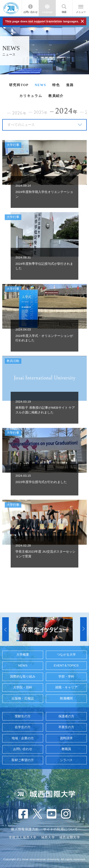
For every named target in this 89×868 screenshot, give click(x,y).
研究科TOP (19, 85)
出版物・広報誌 (23, 698)
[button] (6, 629)
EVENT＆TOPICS (66, 665)
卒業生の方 (66, 727)
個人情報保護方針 (25, 829)
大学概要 (23, 655)
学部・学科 (66, 677)
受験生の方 (23, 716)
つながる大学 (66, 655)
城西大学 (48, 837)
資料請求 (66, 738)
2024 (67, 111)
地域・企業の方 (23, 738)
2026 (19, 113)
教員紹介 (56, 96)
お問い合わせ (31, 12)
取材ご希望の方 (23, 760)
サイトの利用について (61, 829)
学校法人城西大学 (23, 837)
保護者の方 (66, 716)
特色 (56, 85)
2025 (41, 113)
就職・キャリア (66, 687)
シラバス (66, 760)
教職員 (66, 749)
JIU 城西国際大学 (11, 8)
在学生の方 (23, 727)
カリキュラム (31, 96)
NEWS (40, 85)
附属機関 (66, 698)
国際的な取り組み (23, 677)
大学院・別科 (23, 687)
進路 (70, 85)
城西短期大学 (70, 837)
